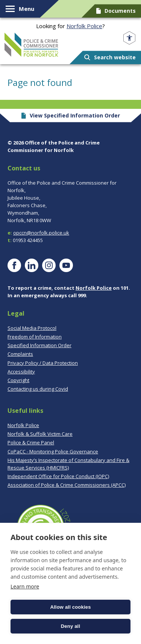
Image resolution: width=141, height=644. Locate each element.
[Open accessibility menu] (129, 38)
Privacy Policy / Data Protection (43, 363)
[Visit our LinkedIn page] (32, 265)
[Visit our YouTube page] (66, 265)
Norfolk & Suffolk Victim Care (40, 434)
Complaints (20, 354)
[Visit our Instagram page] (49, 265)
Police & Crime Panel (31, 442)
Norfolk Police (84, 26)
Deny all (70, 626)
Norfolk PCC (31, 45)
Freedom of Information (35, 337)
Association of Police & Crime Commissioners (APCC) (67, 485)
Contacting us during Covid (38, 389)
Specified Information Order (39, 345)
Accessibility (21, 372)
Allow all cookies (70, 607)
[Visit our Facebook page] (14, 265)
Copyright (18, 380)
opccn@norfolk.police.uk (41, 233)
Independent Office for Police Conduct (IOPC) (58, 476)
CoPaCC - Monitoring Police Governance (53, 451)
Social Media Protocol (32, 328)
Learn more (25, 586)
